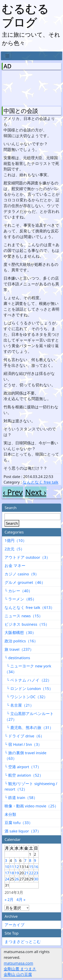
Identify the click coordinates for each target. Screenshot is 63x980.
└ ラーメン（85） (20, 599)
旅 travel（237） (19, 649)
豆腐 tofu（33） (19, 823)
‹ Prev (13, 492)
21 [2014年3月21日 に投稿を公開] (26, 873)
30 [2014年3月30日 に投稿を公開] (36, 879)
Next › (36, 492)
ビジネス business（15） (27, 624)
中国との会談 (21, 111)
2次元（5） (14, 549)
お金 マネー (15, 566)
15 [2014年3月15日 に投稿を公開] (31, 867)
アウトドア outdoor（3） (27, 557)
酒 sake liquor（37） (23, 831)
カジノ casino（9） (22, 574)
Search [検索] (12, 523)
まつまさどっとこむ (23, 942)
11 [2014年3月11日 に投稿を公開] (12, 867)
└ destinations (17, 658)
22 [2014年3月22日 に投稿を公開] (31, 873)
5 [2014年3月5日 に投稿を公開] (16, 860)
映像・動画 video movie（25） (31, 806)
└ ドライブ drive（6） (24, 736)
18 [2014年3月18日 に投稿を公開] (12, 873)
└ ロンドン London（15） (29, 689)
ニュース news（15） (24, 616)
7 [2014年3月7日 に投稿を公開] (25, 860)
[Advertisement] (21, 87)
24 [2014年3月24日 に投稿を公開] (7, 879)
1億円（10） (16, 540)
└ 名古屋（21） (19, 705)
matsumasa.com (18, 963)
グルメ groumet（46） (25, 582)
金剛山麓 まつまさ (20, 969)
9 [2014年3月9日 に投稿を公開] (35, 860)
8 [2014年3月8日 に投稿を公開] (30, 860)
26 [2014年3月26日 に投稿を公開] (17, 879)
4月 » (21, 899)
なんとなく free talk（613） (29, 607)
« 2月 (9, 899)
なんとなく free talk (40, 482)
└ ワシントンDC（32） (26, 697)
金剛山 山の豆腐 (18, 974)
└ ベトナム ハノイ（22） (28, 680)
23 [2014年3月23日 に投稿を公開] (36, 873)
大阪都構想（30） (20, 632)
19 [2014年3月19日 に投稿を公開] (17, 873)
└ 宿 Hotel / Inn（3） (23, 744)
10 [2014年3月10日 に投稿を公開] (7, 867)
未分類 (10, 814)
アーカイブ (15, 925)
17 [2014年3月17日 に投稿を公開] (7, 873)
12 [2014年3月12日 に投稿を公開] (17, 867)
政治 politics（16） (21, 641)
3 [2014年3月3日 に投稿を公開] (6, 860)
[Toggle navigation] (7, 56)
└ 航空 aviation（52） (24, 775)
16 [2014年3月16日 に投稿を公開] (36, 867)
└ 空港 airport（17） (23, 767)
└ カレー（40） (18, 591)
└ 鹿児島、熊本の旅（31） (29, 728)
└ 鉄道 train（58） (21, 798)
